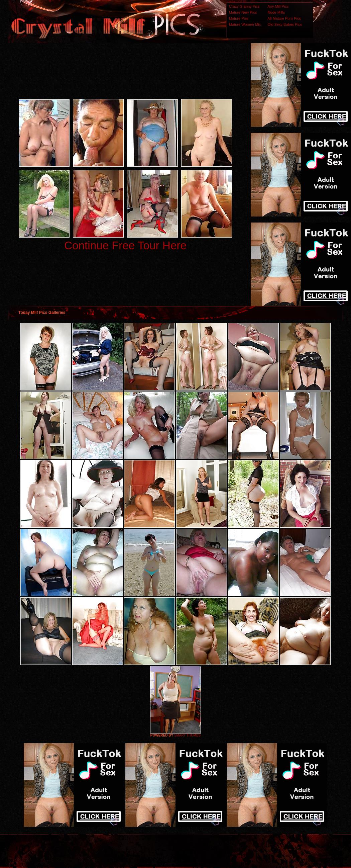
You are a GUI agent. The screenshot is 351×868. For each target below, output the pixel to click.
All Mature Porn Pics (284, 18)
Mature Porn (239, 18)
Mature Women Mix (245, 24)
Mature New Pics (243, 12)
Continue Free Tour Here (125, 245)
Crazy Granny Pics (244, 6)
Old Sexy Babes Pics (285, 24)
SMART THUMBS (187, 735)
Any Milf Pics (278, 6)
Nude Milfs (276, 12)
